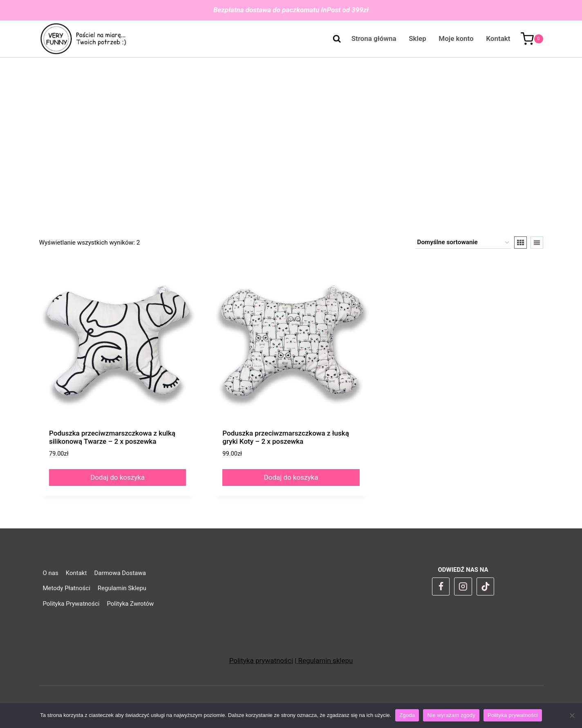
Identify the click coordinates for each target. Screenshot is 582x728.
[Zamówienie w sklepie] (463, 243)
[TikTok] (486, 586)
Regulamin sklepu (325, 661)
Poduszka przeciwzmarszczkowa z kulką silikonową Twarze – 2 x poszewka (112, 437)
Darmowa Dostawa (120, 573)
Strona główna (374, 38)
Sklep (417, 38)
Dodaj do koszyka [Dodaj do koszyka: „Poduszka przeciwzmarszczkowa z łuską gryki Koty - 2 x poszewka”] (291, 477)
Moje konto (456, 38)
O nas (51, 573)
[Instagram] (463, 586)
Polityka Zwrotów (130, 604)
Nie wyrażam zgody (451, 715)
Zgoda (407, 715)
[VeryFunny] (84, 39)
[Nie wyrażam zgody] (572, 715)
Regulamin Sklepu (122, 588)
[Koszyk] (532, 39)
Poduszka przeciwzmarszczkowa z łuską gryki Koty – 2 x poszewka (285, 437)
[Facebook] (441, 586)
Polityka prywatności (261, 661)
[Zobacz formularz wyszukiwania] (333, 39)
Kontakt (498, 38)
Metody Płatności (67, 588)
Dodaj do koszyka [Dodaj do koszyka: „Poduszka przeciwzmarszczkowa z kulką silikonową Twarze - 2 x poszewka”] (118, 477)
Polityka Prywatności (71, 604)
